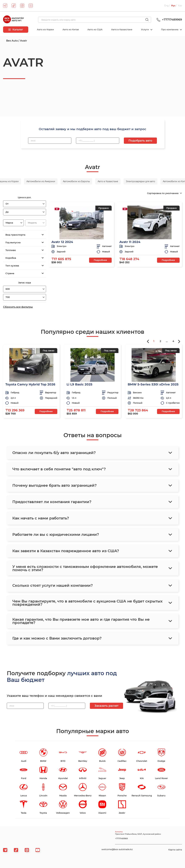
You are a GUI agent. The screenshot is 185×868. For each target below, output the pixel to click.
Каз (180, 6)
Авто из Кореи (45, 29)
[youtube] (31, 6)
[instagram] (22, 6)
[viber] (27, 850)
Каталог (16, 30)
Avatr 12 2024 (62, 242)
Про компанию (170, 29)
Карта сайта (175, 850)
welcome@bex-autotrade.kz (117, 849)
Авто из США (95, 29)
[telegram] (5, 6)
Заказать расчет (106, 706)
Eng (166, 6)
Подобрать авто (140, 141)
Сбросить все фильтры (18, 307)
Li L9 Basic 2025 (79, 384)
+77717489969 (169, 20)
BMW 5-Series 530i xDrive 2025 (153, 384)
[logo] (13, 20)
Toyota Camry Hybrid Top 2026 (30, 384)
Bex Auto (12, 41)
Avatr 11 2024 (130, 242)
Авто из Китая (71, 29)
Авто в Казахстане (122, 29)
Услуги (145, 29)
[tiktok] (14, 6)
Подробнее (100, 260)
